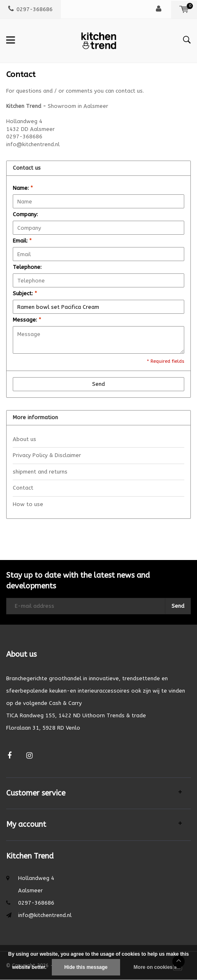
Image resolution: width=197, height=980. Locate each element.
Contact (23, 488)
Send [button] (98, 384)
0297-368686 (30, 9)
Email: (22, 241)
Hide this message (86, 967)
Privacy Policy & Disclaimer (47, 455)
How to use (28, 504)
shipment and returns (40, 472)
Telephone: (27, 267)
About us (24, 439)
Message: (27, 320)
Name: (23, 188)
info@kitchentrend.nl (45, 915)
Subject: (25, 293)
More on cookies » (155, 967)
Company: (25, 214)
